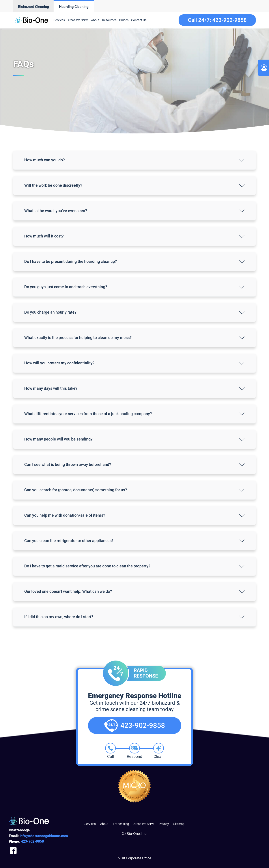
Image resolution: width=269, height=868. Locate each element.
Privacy (164, 824)
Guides (124, 20)
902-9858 (32, 841)
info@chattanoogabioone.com (44, 836)
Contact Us (139, 20)
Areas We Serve (78, 20)
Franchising (121, 824)
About (95, 20)
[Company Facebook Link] (13, 851)
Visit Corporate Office (135, 858)
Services (59, 20)
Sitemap (179, 824)
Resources (109, 20)
